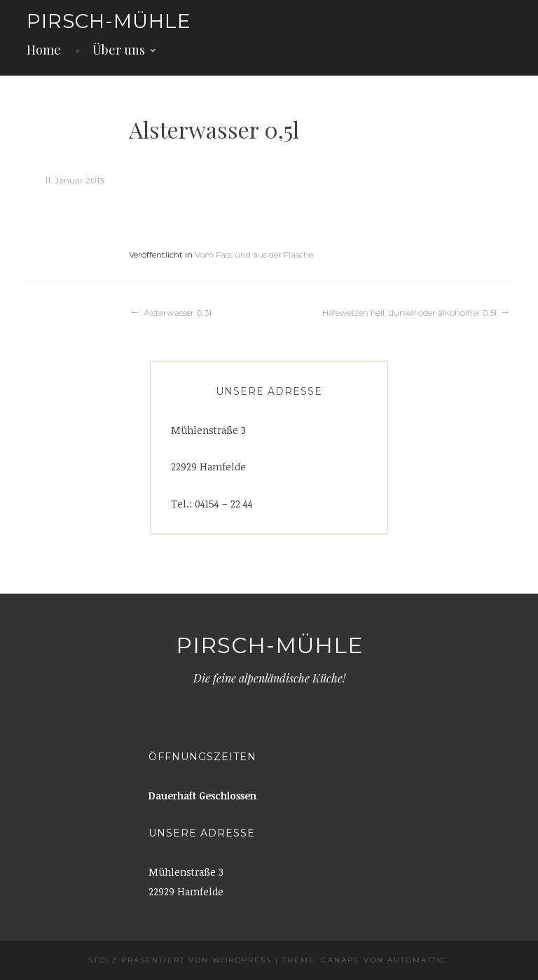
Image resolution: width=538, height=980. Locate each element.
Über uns (119, 50)
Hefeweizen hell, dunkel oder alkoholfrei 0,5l (409, 313)
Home (44, 50)
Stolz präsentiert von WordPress (180, 960)
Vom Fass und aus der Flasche (254, 254)
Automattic (417, 960)
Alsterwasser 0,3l (178, 313)
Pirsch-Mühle (109, 21)
